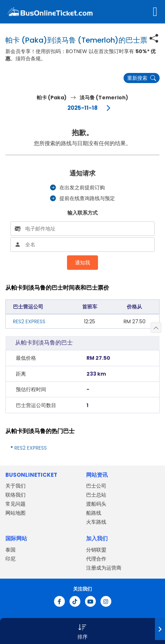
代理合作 (96, 559)
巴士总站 (96, 495)
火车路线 (96, 522)
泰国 (10, 550)
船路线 (94, 513)
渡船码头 (96, 504)
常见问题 (15, 504)
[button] (82, 631)
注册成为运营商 (104, 568)
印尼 (10, 559)
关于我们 (15, 486)
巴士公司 (96, 486)
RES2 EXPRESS (29, 321)
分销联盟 (96, 550)
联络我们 (15, 495)
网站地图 (15, 513)
